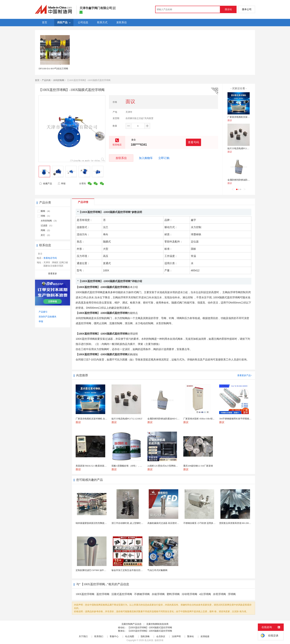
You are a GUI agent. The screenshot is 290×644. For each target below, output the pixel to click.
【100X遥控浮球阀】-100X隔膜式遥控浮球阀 (150, 628)
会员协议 (161, 636)
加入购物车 (146, 158)
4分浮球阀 (205, 594)
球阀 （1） (46, 216)
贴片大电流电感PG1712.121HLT (243, 148)
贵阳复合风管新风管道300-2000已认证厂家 (240, 523)
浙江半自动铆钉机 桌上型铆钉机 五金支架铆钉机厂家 (138, 523)
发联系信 (121, 158)
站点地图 (130, 636)
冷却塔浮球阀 (189, 594)
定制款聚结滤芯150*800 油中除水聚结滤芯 (96, 570)
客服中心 (114, 636)
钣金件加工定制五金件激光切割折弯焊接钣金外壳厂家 (138, 570)
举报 (61, 184)
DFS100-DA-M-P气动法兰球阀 (53, 69)
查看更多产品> (245, 375)
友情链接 (205, 636)
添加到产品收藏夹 (48, 317)
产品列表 (46, 80)
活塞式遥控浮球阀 (122, 594)
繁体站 (190, 636)
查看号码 (193, 142)
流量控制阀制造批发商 (157, 624)
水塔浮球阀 (219, 594)
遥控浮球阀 (103, 594)
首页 (37, 80)
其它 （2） (46, 235)
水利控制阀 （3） (49, 221)
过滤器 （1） (47, 226)
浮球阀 (232, 594)
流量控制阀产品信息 (131, 624)
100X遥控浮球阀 (85, 594)
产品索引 (43, 312)
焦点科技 (149, 640)
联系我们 (99, 636)
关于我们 (83, 636)
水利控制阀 (59, 80)
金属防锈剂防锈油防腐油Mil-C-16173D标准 (249, 180)
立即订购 (164, 158)
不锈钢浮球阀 (142, 594)
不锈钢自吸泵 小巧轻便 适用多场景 (200, 523)
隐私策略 (145, 636)
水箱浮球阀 (158, 594)
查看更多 (53, 274)
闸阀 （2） (46, 230)
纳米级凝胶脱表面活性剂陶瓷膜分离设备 (96, 523)
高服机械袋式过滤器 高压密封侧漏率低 (167, 523)
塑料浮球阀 (173, 594)
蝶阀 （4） (46, 211)
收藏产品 (45, 184)
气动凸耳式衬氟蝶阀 (157, 570)
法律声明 (176, 636)
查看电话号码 (50, 258)
